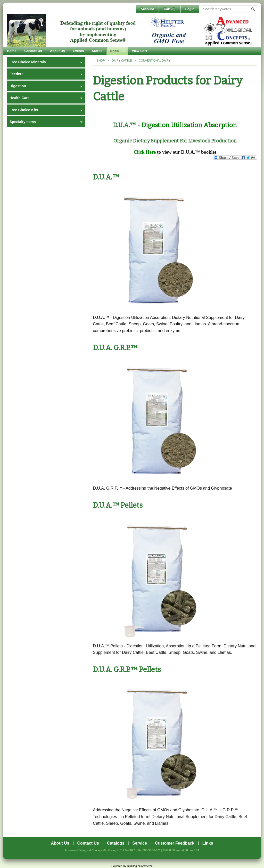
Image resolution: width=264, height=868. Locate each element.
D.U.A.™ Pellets (118, 505)
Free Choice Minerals (28, 62)
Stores (97, 51)
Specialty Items (23, 122)
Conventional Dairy (155, 60)
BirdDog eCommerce (140, 866)
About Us (57, 51)
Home (12, 51)
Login (190, 9)
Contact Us (33, 51)
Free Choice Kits (24, 110)
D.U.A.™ (106, 177)
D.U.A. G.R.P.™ (115, 348)
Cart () (170, 9)
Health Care (20, 98)
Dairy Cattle (122, 60)
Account (147, 9)
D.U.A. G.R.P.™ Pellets (127, 670)
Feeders (16, 74)
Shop (115, 51)
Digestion (18, 86)
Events (79, 51)
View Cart (139, 51)
